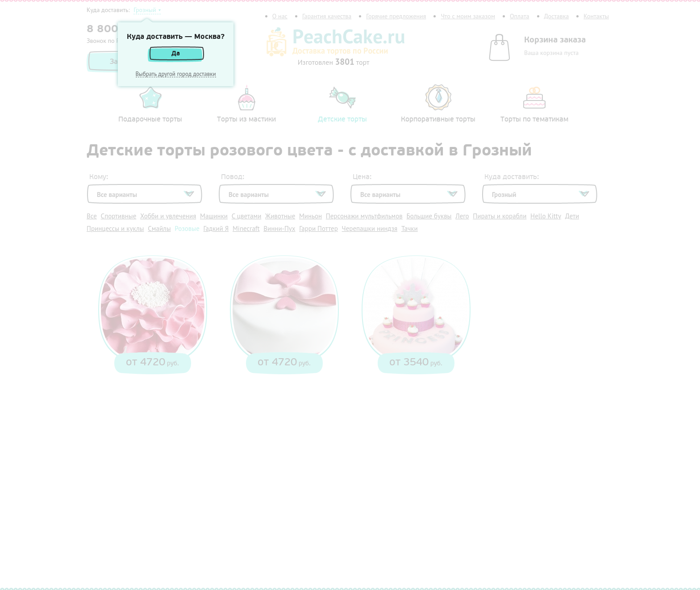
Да (176, 53)
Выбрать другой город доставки (176, 74)
